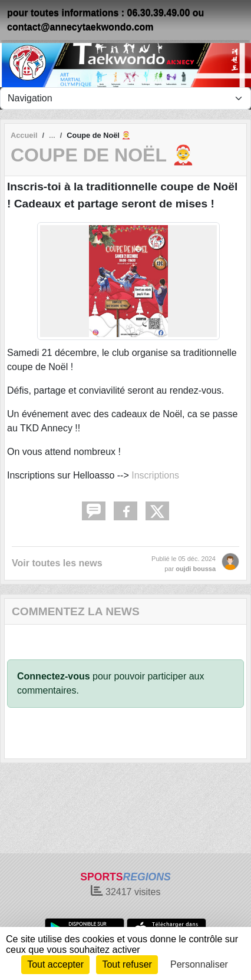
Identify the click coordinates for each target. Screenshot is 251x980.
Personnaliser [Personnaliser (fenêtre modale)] (199, 964)
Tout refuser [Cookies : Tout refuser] (127, 964)
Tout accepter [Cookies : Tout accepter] (55, 964)
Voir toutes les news (57, 563)
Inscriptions (155, 475)
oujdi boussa (196, 569)
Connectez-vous (54, 676)
